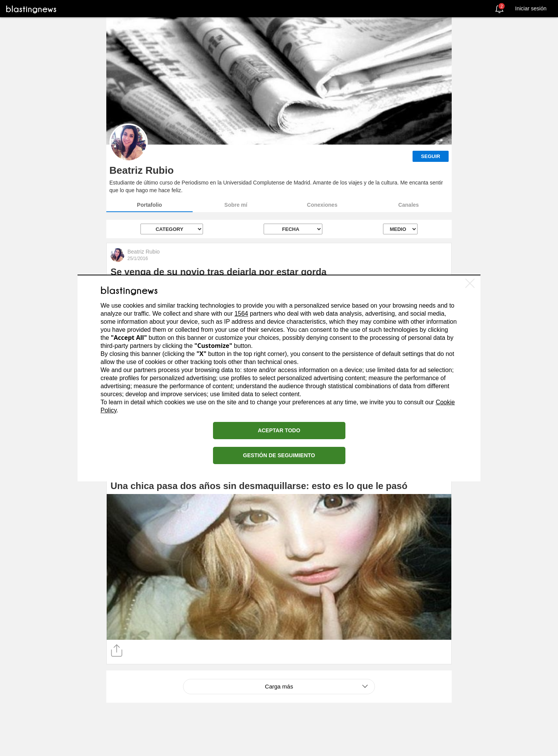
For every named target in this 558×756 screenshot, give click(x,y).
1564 (241, 314)
